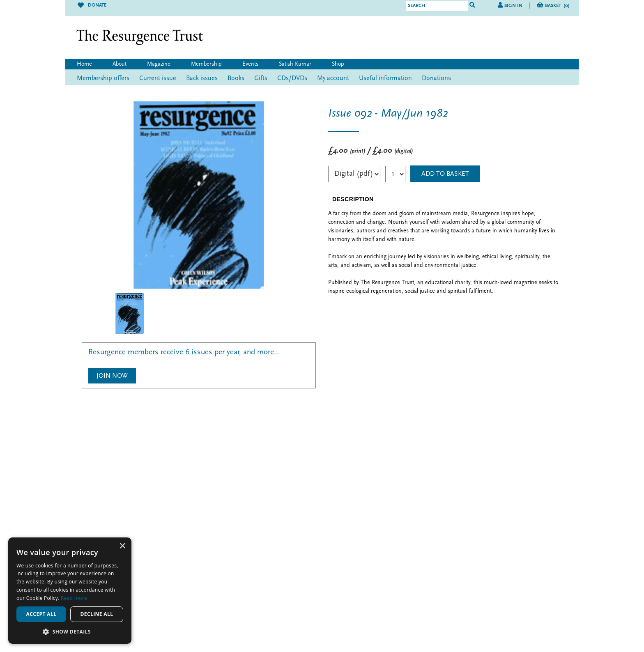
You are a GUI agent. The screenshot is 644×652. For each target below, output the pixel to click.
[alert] (70, 591)
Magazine (159, 64)
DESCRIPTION (353, 199)
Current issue (158, 78)
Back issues (202, 78)
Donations (436, 78)
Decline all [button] (97, 614)
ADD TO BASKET (445, 174)
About (120, 64)
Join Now (112, 376)
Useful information (385, 78)
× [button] (122, 546)
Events (250, 64)
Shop (338, 64)
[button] (70, 631)
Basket (557, 6)
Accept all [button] (41, 614)
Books (236, 78)
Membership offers (103, 78)
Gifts (261, 78)
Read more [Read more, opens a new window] (74, 598)
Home (84, 64)
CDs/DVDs (292, 78)
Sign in (513, 6)
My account (333, 78)
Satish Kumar (295, 64)
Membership (206, 64)
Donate (92, 5)
